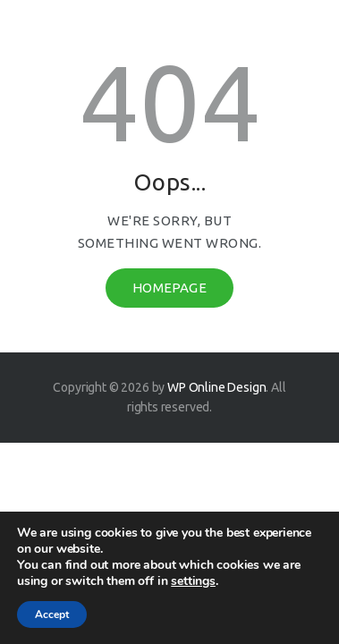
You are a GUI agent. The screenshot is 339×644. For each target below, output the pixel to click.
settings (193, 581)
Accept (52, 614)
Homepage (169, 288)
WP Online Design (216, 387)
